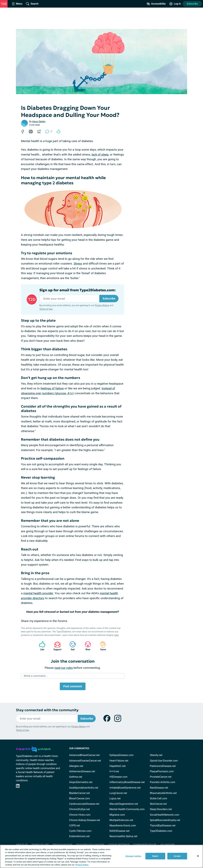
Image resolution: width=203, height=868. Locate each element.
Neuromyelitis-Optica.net (123, 836)
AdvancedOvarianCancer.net (85, 761)
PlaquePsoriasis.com (162, 771)
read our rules (64, 668)
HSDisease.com (118, 777)
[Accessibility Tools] (156, 4)
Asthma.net (76, 777)
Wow (86, 646)
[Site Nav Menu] (17, 4)
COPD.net (75, 826)
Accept (177, 856)
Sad (71, 646)
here (116, 635)
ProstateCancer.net (161, 777)
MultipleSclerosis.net (121, 820)
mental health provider (38, 593)
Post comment (73, 686)
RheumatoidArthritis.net (163, 793)
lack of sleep (100, 155)
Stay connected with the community (47, 710)
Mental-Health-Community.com (127, 809)
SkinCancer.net (158, 804)
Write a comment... (36, 676)
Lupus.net (115, 798)
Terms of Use (46, 309)
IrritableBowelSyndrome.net (125, 788)
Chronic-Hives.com (80, 815)
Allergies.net (76, 766)
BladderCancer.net (80, 793)
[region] (101, 856)
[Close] (198, 856)
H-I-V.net (114, 771)
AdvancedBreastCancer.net (84, 755)
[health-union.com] (33, 749)
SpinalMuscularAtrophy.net (165, 820)
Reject (155, 856)
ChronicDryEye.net (79, 809)
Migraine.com (117, 815)
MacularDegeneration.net (124, 804)
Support (56, 646)
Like (41, 646)
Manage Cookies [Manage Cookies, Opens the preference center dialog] (133, 856)
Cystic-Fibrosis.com (80, 831)
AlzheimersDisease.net (82, 771)
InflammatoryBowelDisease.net (127, 782)
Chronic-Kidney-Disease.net (85, 820)
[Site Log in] (175, 4)
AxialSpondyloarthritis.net (84, 788)
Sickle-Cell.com (159, 798)
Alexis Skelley (39, 122)
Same (101, 646)
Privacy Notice (102, 305)
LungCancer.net (118, 793)
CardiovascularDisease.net (84, 804)
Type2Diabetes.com (161, 831)
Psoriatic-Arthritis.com (163, 782)
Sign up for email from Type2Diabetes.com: (77, 290)
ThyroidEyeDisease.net (163, 826)
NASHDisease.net (119, 831)
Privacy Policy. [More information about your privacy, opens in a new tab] (82, 865)
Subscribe (192, 4)
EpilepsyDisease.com (121, 755)
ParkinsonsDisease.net (163, 766)
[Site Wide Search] (32, 4)
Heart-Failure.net (119, 761)
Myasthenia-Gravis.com (123, 826)
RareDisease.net (159, 788)
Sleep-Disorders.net (161, 809)
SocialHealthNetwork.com (165, 815)
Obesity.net (156, 755)
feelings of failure (52, 388)
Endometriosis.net (79, 836)
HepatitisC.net (117, 766)
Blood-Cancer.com (80, 798)
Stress (78, 264)
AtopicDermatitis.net (81, 782)
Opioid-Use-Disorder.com (164, 761)
